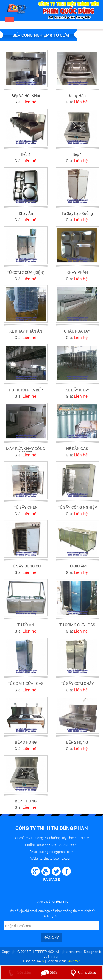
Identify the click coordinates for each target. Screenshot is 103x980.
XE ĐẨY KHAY (77, 392)
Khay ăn (26, 213)
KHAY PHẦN (77, 275)
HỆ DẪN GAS (77, 451)
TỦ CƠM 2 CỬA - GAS (77, 627)
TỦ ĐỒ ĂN (26, 627)
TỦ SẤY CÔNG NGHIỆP (77, 510)
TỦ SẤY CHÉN (26, 510)
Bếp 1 (77, 155)
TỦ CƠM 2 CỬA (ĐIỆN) (26, 275)
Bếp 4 (26, 155)
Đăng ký (51, 938)
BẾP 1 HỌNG (26, 804)
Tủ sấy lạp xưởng (77, 213)
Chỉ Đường (82, 972)
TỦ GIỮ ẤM (77, 568)
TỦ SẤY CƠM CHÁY (77, 686)
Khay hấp (77, 96)
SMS (49, 972)
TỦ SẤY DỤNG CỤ (26, 568)
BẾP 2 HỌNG (77, 745)
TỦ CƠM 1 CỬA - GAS (26, 686)
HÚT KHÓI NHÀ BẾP (26, 392)
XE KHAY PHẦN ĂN (26, 334)
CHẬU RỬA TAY (77, 334)
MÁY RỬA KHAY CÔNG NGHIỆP (26, 453)
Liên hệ (29, 102)
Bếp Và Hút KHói (26, 96)
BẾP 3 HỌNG (26, 745)
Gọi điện (19, 972)
